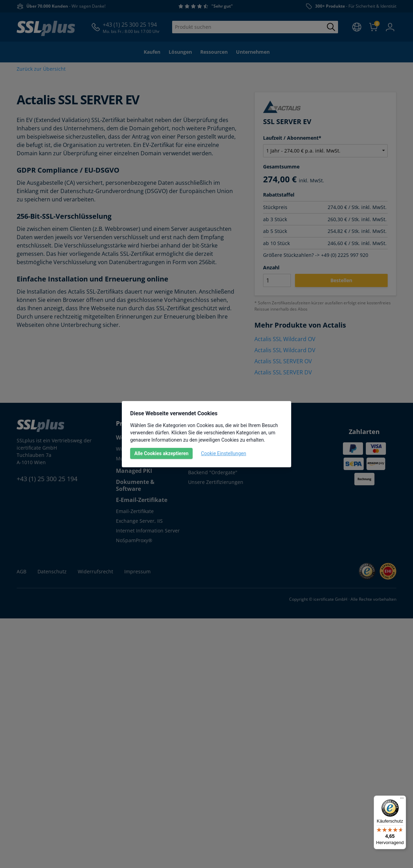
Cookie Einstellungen (224, 453)
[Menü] (402, 800)
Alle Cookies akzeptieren (161, 453)
